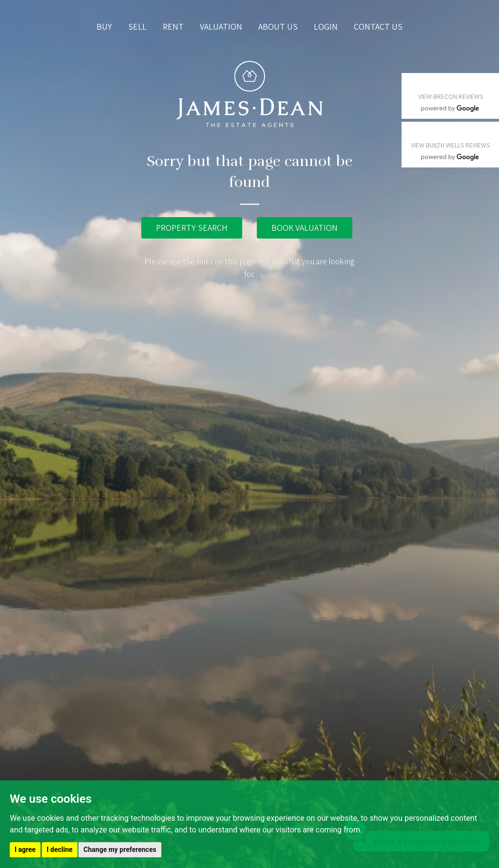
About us (278, 27)
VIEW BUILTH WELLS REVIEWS (450, 145)
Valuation (221, 27)
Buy (104, 27)
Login (326, 27)
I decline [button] (60, 850)
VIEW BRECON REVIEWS (451, 96)
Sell (137, 27)
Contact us (378, 27)
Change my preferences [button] (120, 850)
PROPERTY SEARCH (192, 228)
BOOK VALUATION (305, 228)
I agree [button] (25, 850)
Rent (173, 27)
